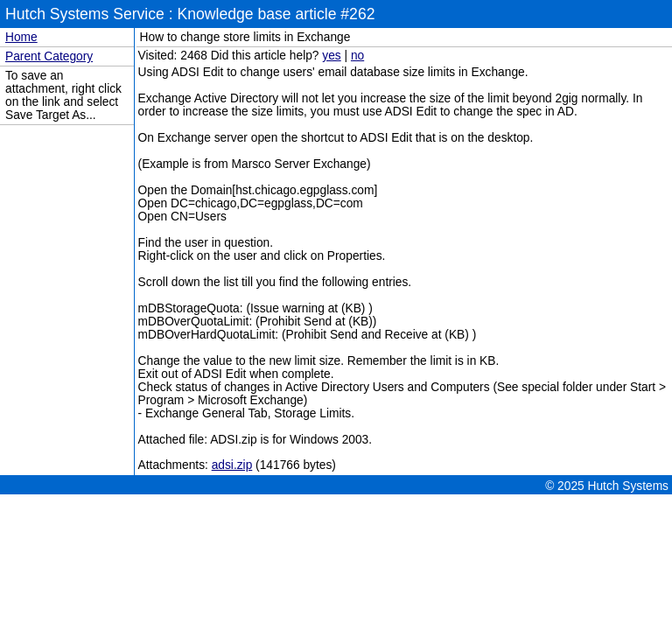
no (357, 56)
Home (21, 37)
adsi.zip (232, 465)
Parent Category (49, 56)
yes (331, 56)
